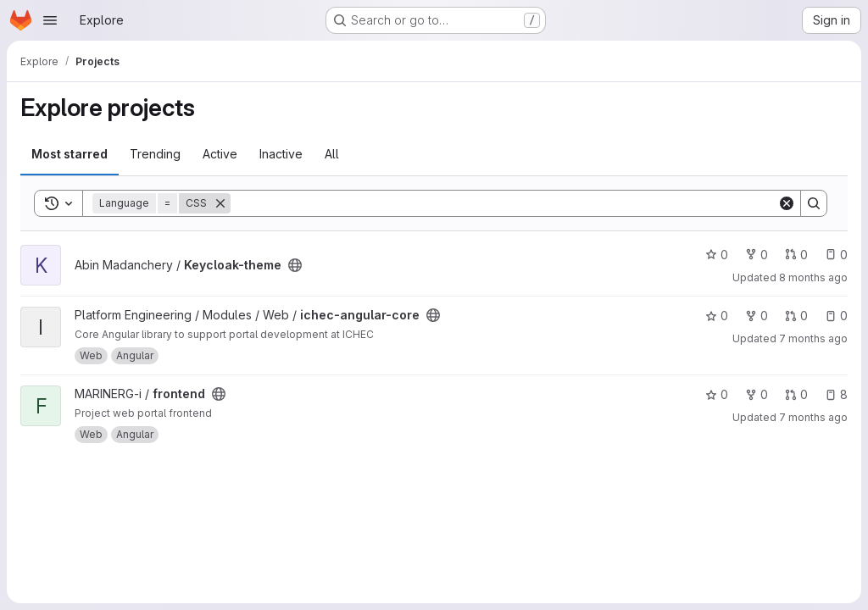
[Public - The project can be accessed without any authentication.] (295, 265)
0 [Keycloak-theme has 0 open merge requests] (796, 255)
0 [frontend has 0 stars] (717, 394)
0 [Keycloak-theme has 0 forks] (757, 255)
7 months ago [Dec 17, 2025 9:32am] (813, 417)
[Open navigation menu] (50, 20)
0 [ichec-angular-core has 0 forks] (757, 316)
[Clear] (787, 203)
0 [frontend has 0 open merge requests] (796, 394)
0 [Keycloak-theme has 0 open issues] (836, 255)
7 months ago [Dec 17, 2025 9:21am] (813, 338)
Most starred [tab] (70, 154)
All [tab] (332, 154)
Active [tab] (220, 154)
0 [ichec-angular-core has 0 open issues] (836, 316)
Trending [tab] (155, 154)
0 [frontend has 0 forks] (757, 394)
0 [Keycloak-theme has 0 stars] (717, 255)
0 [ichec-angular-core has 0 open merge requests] (796, 316)
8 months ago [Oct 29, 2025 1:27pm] (813, 277)
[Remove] (220, 203)
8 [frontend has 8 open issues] (836, 394)
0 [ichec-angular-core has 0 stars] (717, 316)
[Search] (504, 203)
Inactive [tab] (281, 154)
